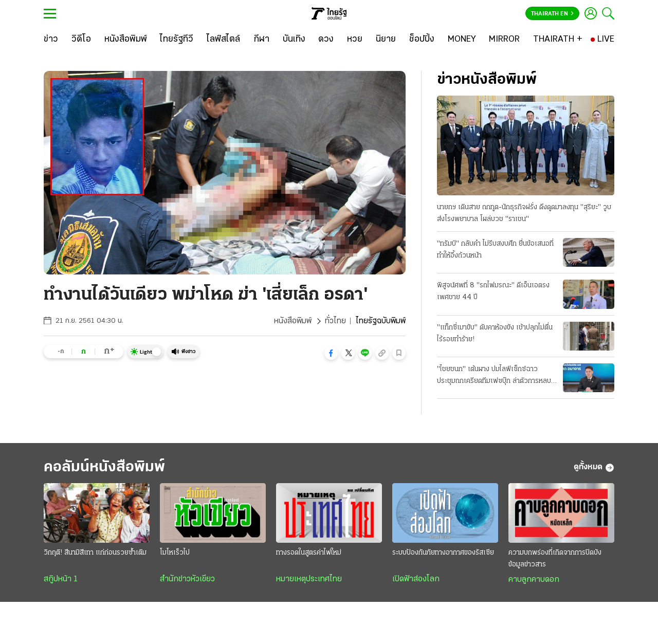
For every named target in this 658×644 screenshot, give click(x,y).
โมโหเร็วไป (175, 553)
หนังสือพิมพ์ (293, 321)
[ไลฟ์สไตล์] (223, 40)
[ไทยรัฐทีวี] (177, 40)
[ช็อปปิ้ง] (422, 40)
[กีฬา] (261, 40)
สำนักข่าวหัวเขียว (187, 579)
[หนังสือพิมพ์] (126, 40)
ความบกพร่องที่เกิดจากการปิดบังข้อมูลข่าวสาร (555, 559)
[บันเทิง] (294, 40)
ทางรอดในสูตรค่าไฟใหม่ (309, 553)
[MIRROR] (504, 40)
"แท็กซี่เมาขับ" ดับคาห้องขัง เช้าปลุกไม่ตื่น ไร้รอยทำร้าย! (495, 334)
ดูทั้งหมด (594, 468)
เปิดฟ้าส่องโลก (416, 579)
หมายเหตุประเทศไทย (309, 579)
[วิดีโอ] (81, 40)
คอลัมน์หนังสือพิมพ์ (104, 467)
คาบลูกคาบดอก (534, 580)
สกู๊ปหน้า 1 (61, 579)
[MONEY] (462, 40)
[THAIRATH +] (558, 40)
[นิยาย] (386, 40)
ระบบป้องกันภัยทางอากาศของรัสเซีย (443, 553)
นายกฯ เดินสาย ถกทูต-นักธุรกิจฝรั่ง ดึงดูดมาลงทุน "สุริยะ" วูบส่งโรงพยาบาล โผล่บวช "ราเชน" (524, 213)
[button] (331, 353)
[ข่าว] (51, 40)
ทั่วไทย (335, 321)
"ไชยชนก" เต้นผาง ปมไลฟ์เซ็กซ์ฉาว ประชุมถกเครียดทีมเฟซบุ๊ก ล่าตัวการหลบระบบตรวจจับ (494, 376)
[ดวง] (326, 40)
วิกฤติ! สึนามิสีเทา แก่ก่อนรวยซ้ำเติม (95, 553)
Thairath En (552, 14)
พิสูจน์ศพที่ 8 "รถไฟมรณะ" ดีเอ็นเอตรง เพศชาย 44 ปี (493, 291)
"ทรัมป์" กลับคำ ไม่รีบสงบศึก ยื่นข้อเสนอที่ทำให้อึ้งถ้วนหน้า (495, 250)
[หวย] (355, 40)
